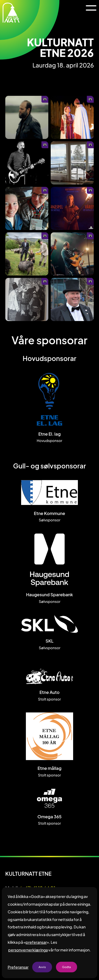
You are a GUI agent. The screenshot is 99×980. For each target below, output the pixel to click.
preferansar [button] (36, 942)
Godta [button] (66, 967)
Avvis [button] (42, 967)
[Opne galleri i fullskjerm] (27, 117)
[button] (91, 8)
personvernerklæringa (28, 950)
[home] (11, 13)
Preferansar (18, 967)
